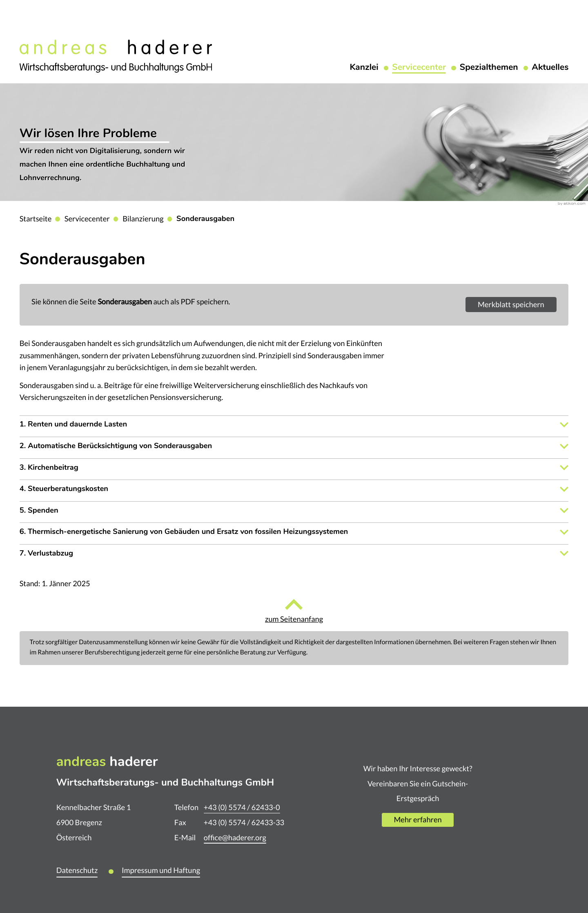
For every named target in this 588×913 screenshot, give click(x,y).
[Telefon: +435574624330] (242, 808)
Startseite (36, 219)
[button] (511, 305)
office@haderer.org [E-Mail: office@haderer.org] (235, 838)
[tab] (294, 425)
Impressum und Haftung (161, 870)
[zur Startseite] (116, 55)
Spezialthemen (489, 68)
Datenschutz (77, 870)
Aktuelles (550, 68)
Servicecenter (419, 68)
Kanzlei (364, 68)
